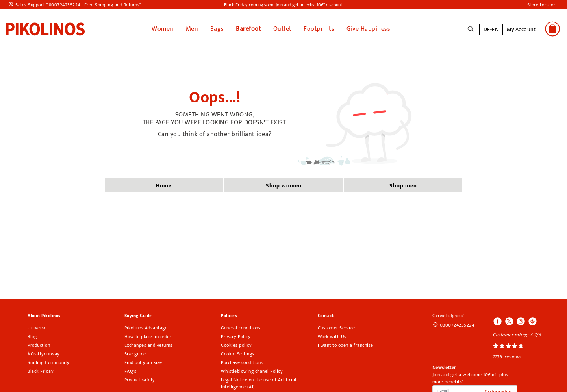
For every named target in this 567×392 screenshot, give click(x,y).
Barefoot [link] (248, 29)
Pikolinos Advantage (146, 328)
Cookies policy (236, 345)
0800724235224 (457, 325)
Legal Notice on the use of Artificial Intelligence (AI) (259, 383)
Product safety (140, 380)
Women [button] (163, 29)
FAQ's (131, 371)
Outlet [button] (283, 29)
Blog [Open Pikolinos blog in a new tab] (32, 337)
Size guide (135, 354)
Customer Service (336, 328)
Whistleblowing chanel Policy (252, 371)
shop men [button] (403, 186)
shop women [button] (284, 186)
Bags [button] (217, 29)
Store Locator (541, 5)
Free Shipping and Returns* (113, 5)
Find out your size (143, 362)
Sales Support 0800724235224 (48, 5)
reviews (513, 357)
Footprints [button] (319, 29)
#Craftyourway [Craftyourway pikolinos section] (44, 354)
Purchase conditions (242, 362)
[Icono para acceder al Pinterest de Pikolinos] (532, 322)
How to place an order (148, 337)
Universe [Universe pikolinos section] (37, 328)
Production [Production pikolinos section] (39, 345)
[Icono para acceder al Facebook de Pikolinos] (498, 322)
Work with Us (332, 337)
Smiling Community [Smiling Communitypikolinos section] (49, 362)
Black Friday (41, 371)
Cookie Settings (238, 354)
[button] (521, 33)
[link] (45, 29)
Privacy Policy (236, 337)
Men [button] (192, 29)
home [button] (164, 186)
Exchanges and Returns (149, 345)
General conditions (241, 328)
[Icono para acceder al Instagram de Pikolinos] (521, 322)
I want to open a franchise (346, 345)
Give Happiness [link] (368, 29)
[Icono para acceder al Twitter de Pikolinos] (509, 322)
